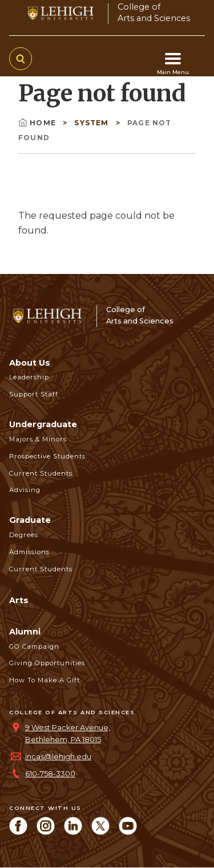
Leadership (29, 377)
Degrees (24, 535)
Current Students (41, 473)
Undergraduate (43, 424)
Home (38, 123)
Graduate (30, 520)
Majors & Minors (38, 439)
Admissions (29, 552)
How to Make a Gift (45, 680)
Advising (25, 490)
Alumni (25, 632)
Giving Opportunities (47, 663)
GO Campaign (34, 646)
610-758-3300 (50, 774)
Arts (19, 600)
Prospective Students (47, 456)
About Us (30, 363)
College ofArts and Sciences (154, 12)
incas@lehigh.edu (58, 757)
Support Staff (34, 394)
